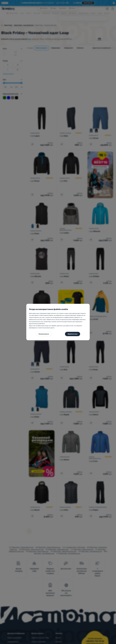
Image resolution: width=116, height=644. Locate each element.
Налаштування (44, 334)
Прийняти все (73, 334)
